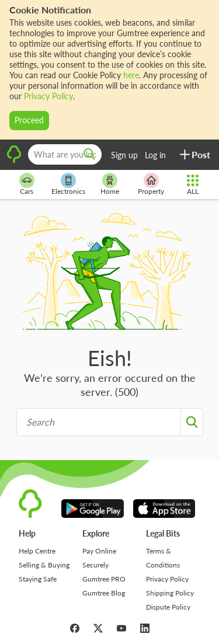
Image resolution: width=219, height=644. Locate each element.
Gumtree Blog (104, 593)
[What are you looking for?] (65, 154)
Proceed (29, 120)
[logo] (14, 161)
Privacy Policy (48, 96)
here (131, 75)
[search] (89, 154)
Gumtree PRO (104, 579)
